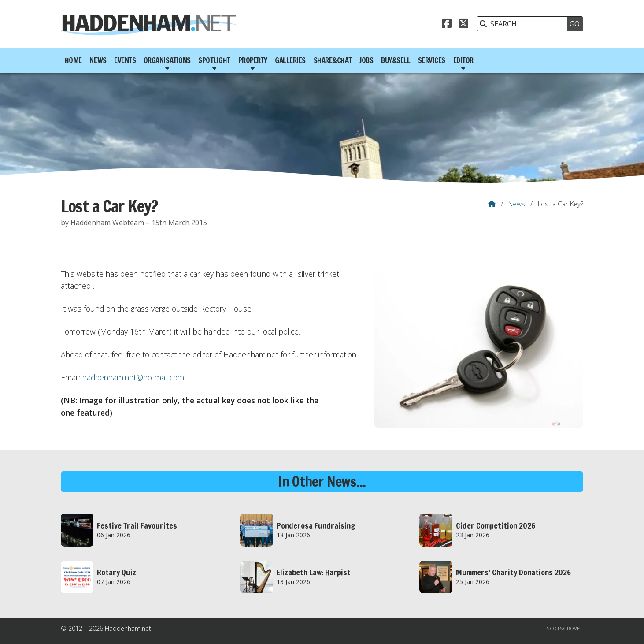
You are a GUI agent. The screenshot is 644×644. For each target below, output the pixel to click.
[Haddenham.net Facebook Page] (447, 25)
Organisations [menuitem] (167, 60)
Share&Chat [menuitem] (333, 60)
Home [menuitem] (73, 60)
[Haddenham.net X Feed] (463, 25)
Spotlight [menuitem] (214, 60)
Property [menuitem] (253, 60)
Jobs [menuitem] (366, 60)
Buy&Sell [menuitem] (396, 60)
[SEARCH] (524, 24)
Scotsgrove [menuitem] (563, 628)
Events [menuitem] (125, 60)
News (517, 204)
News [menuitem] (98, 60)
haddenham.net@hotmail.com (133, 377)
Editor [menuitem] (463, 60)
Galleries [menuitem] (290, 60)
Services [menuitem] (432, 60)
